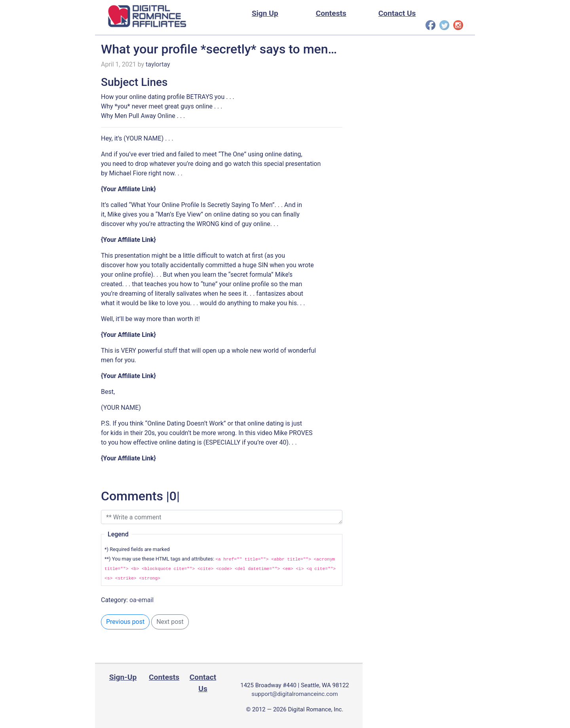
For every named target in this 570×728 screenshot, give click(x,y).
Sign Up (265, 13)
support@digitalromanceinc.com (294, 694)
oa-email (142, 600)
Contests (331, 13)
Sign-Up (123, 677)
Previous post (125, 622)
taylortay (158, 64)
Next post (170, 622)
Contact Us (397, 13)
